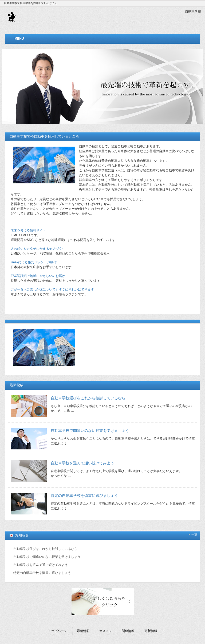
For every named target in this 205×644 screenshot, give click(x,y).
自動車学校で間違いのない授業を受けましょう (90, 430)
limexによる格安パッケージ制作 (34, 262)
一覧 (194, 534)
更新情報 (151, 631)
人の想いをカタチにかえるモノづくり (38, 249)
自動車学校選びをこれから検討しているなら (88, 398)
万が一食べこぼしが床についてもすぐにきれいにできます (52, 289)
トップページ (57, 631)
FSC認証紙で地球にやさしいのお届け (38, 276)
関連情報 (128, 631)
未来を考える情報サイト (28, 230)
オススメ (106, 631)
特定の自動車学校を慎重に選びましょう (84, 496)
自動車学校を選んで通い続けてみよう (82, 463)
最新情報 (83, 631)
